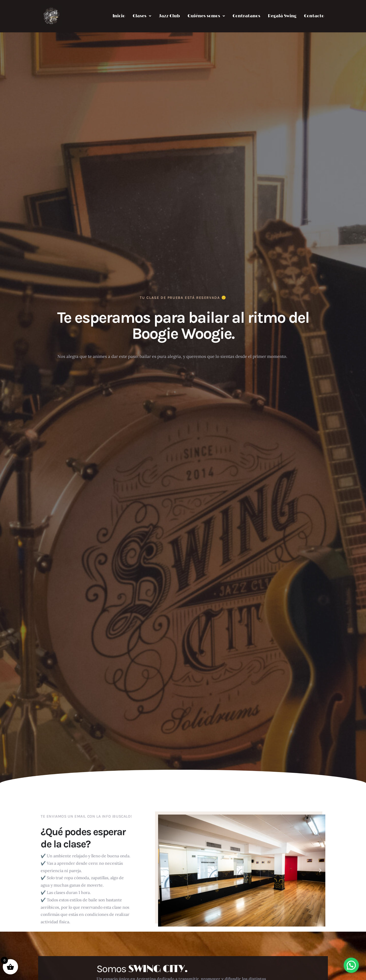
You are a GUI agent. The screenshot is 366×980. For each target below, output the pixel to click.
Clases (142, 16)
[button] (142, 16)
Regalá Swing (282, 16)
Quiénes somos (206, 16)
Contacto (314, 16)
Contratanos (246, 16)
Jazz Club (169, 16)
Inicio (119, 16)
